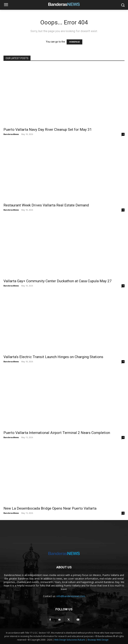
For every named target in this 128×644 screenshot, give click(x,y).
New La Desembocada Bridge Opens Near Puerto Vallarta (50, 508)
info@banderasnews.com (71, 596)
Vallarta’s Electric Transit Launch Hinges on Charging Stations (53, 357)
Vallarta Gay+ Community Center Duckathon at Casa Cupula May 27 (58, 281)
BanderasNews (11, 134)
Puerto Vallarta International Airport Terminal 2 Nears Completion (57, 433)
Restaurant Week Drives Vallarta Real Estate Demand (46, 205)
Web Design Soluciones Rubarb (70, 640)
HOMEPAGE (74, 42)
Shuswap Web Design (98, 640)
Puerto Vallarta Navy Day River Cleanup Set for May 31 (48, 130)
